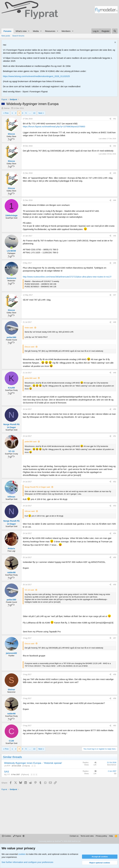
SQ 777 (7, 775)
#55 (115, 557)
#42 (115, 146)
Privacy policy (101, 836)
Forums (7, 31)
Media (36, 31)
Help (111, 836)
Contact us (74, 836)
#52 (115, 482)
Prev (7, 113)
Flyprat (17, 836)
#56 (115, 585)
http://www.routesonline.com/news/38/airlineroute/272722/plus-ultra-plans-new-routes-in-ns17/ (67, 277)
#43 (115, 173)
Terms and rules (87, 836)
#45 (115, 236)
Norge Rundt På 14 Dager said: (38, 487)
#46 (115, 263)
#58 (115, 674)
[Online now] (11, 248)
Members (66, 31)
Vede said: (29, 328)
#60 (115, 726)
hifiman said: (30, 511)
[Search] (115, 31)
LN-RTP (7, 766)
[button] (29, 31)
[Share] (110, 119)
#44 (115, 200)
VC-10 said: (30, 590)
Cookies (7, 836)
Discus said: (30, 347)
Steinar (7, 108)
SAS (7, 772)
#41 (115, 119)
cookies (22, 854)
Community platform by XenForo (60, 841)
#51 (115, 436)
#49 (115, 373)
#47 (115, 295)
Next (40, 113)
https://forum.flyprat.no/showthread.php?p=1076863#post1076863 (54, 126)
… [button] (30, 113)
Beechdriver (112, 765)
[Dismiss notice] (115, 43)
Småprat (26, 766)
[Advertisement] (27, 23)
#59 (115, 698)
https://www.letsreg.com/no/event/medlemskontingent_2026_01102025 (36, 76)
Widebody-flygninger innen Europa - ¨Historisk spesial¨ (33, 763)
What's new (21, 31)
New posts (6, 36)
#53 (115, 506)
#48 (115, 322)
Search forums (18, 36)
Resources (50, 31)
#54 (115, 533)
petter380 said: (31, 378)
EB (115, 774)
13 (34, 113)
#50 (115, 409)
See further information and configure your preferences (27, 862)
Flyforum (25, 775)
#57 (115, 638)
